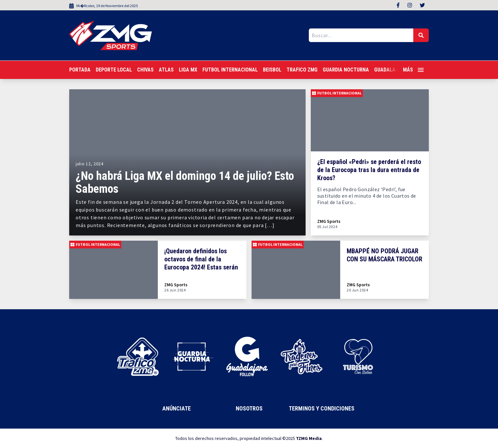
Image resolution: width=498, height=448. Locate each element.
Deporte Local (114, 70)
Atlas (166, 70)
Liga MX (188, 70)
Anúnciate (177, 408)
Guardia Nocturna (346, 70)
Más (413, 70)
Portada (80, 70)
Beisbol (272, 70)
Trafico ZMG (302, 70)
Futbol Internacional (230, 70)
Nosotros (249, 408)
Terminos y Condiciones (322, 408)
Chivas (145, 70)
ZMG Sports (329, 221)
